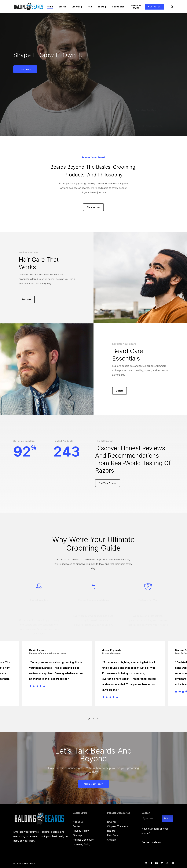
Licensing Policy (82, 844)
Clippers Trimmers (118, 826)
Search (146, 813)
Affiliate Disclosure (83, 840)
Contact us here (151, 842)
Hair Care (113, 835)
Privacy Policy (81, 831)
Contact (77, 826)
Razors (111, 831)
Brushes (112, 822)
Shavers (112, 840)
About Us (78, 822)
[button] (25, 69)
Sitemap (77, 835)
